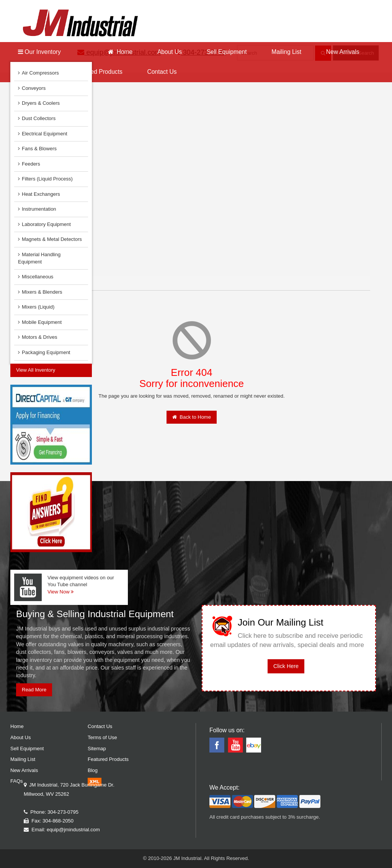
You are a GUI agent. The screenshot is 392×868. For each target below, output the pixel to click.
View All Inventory (36, 370)
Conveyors (32, 88)
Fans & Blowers (37, 149)
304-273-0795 (63, 812)
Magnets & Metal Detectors (50, 239)
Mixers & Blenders (40, 292)
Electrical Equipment (43, 134)
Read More (34, 690)
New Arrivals (343, 52)
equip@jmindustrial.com (73, 830)
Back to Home (192, 417)
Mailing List (286, 52)
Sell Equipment (227, 52)
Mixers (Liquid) (36, 307)
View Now (60, 592)
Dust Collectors (37, 118)
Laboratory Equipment (44, 224)
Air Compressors (38, 73)
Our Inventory (39, 52)
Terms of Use (102, 737)
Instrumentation (37, 209)
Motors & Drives (38, 337)
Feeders (29, 164)
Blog (93, 770)
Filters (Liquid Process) (45, 179)
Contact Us (162, 72)
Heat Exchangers (39, 194)
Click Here (286, 666)
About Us (170, 52)
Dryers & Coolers (39, 103)
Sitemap (97, 749)
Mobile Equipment (40, 322)
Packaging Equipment (44, 352)
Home (120, 52)
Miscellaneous (36, 277)
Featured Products (98, 72)
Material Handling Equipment (39, 258)
